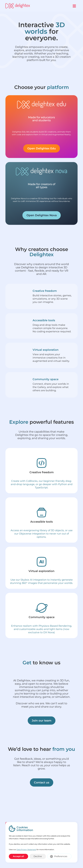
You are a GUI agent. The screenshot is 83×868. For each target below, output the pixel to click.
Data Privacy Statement (26, 850)
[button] (74, 6)
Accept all (18, 856)
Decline (38, 856)
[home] (18, 6)
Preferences (61, 856)
